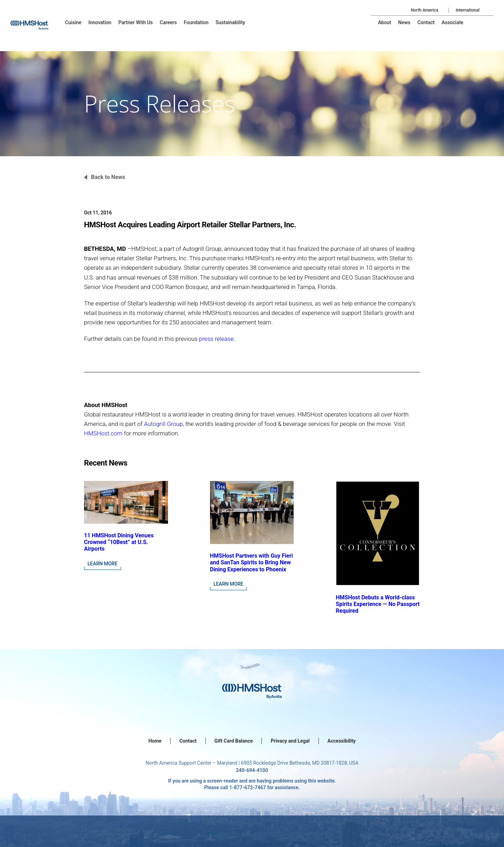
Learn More (103, 564)
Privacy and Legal (290, 741)
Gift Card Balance (234, 741)
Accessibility (342, 741)
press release (216, 339)
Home (155, 741)
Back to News (108, 177)
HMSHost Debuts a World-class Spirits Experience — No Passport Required (378, 604)
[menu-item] (73, 22)
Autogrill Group (163, 424)
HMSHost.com (103, 433)
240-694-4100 (252, 770)
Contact (188, 741)
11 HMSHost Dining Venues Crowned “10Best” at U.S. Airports (119, 542)
